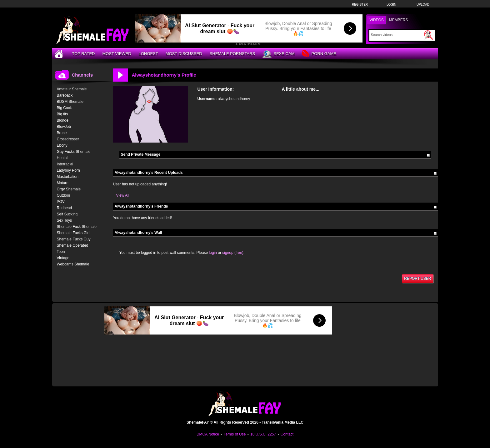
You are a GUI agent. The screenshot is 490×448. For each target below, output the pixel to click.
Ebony (62, 145)
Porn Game (319, 54)
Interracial (65, 164)
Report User (417, 279)
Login (391, 5)
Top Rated (84, 54)
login (213, 253)
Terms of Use (235, 434)
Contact (287, 434)
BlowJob (64, 127)
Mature (63, 183)
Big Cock (64, 108)
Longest (148, 54)
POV (61, 202)
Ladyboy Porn (68, 170)
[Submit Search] (428, 35)
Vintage (63, 258)
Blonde (63, 120)
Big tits (62, 114)
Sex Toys (64, 220)
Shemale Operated (73, 245)
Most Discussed (184, 54)
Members (399, 20)
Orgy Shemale (69, 189)
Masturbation (68, 177)
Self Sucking (67, 214)
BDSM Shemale (70, 102)
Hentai (62, 158)
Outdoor (64, 195)
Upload (423, 5)
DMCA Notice (208, 434)
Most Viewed (117, 54)
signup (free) (233, 253)
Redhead (65, 208)
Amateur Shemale (72, 89)
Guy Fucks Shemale (74, 152)
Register (360, 5)
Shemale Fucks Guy (74, 239)
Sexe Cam (278, 54)
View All (123, 195)
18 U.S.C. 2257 (263, 434)
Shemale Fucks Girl (73, 233)
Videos (377, 20)
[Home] (60, 54)
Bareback (65, 95)
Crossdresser (68, 139)
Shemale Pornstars (232, 54)
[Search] (397, 35)
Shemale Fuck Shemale (77, 227)
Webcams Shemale (73, 264)
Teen (61, 252)
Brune (62, 133)
